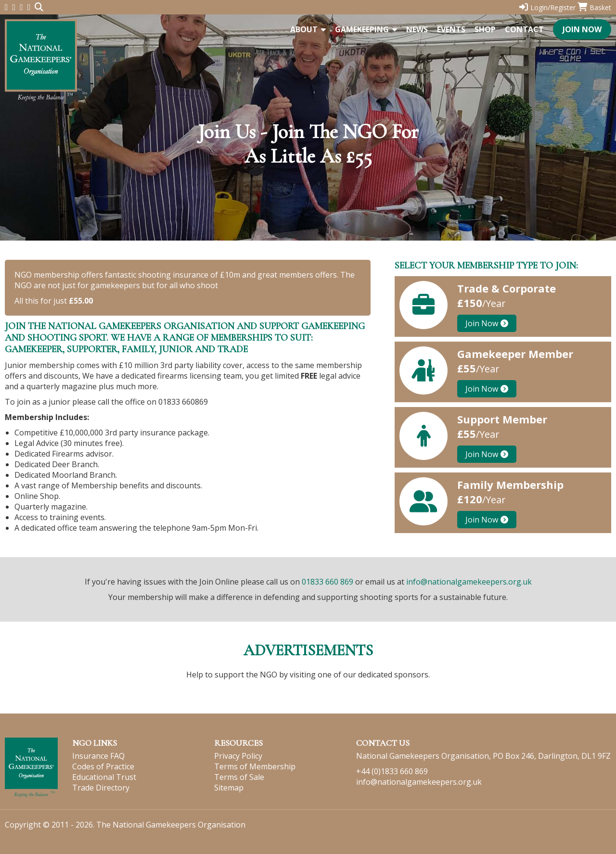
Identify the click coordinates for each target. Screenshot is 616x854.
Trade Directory (101, 788)
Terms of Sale (239, 777)
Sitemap (229, 788)
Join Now (582, 29)
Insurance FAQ (98, 756)
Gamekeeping (366, 29)
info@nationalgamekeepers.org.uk (469, 582)
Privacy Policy (238, 756)
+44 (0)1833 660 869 (392, 771)
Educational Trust (104, 777)
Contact (524, 29)
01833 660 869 (327, 582)
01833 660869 (183, 402)
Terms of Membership (255, 766)
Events (451, 29)
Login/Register (547, 7)
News (417, 29)
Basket (594, 7)
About (308, 29)
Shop (485, 29)
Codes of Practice (103, 766)
